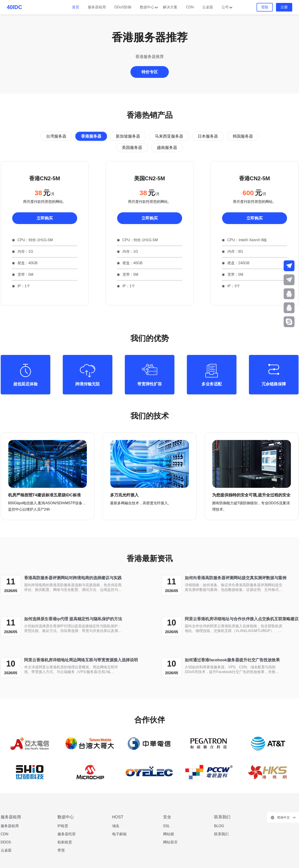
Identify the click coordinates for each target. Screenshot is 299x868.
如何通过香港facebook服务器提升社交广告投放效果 (232, 660)
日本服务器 (208, 136)
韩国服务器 (243, 136)
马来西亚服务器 (169, 136)
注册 (284, 7)
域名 (116, 826)
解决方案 (170, 7)
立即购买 (45, 218)
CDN (190, 7)
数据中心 (147, 7)
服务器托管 (67, 834)
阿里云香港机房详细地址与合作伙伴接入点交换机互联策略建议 (242, 619)
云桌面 (208, 7)
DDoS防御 (123, 7)
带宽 (61, 850)
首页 (76, 7)
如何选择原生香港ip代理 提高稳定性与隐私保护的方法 (73, 619)
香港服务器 (91, 136)
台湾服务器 (56, 136)
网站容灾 (170, 842)
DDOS (6, 842)
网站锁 (169, 834)
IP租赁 (63, 826)
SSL (167, 826)
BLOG (219, 826)
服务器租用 (97, 7)
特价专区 (150, 72)
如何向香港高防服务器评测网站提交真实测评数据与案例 (236, 578)
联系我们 (221, 834)
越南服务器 (167, 148)
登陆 (265, 7)
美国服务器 (132, 148)
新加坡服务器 (128, 136)
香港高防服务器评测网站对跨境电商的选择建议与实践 (73, 578)
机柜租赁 (65, 842)
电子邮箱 (119, 834)
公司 (225, 7)
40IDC (14, 7)
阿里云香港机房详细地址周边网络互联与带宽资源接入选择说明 (81, 660)
